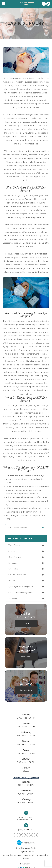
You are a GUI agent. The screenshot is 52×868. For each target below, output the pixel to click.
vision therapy (14, 545)
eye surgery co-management (21, 587)
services (12, 551)
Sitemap (26, 858)
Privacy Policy (30, 855)
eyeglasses (13, 563)
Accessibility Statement (13, 855)
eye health (13, 569)
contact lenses (15, 557)
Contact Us (25, 690)
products (12, 581)
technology (13, 599)
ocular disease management (21, 593)
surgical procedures (17, 575)
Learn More (25, 623)
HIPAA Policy (43, 855)
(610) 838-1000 (26, 829)
